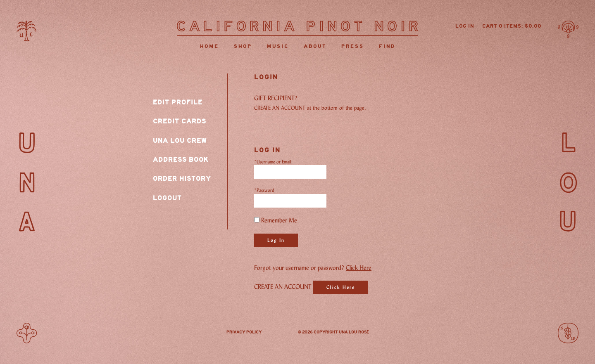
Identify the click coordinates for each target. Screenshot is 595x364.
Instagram (280, 333)
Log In (465, 26)
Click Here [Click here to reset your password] (359, 268)
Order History (182, 179)
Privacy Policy (244, 332)
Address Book (181, 160)
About (315, 46)
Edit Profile (178, 102)
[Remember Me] (257, 220)
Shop (243, 46)
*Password (264, 190)
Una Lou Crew (180, 141)
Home (209, 46)
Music (278, 46)
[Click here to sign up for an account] (341, 287)
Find (387, 46)
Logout (167, 198)
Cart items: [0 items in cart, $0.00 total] (512, 26)
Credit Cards (180, 121)
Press (353, 46)
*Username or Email (273, 162)
